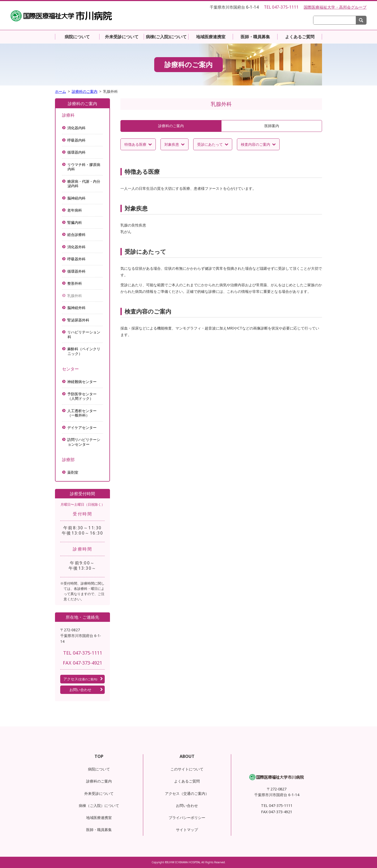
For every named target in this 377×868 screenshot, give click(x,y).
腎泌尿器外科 (78, 320)
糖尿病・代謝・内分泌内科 (84, 184)
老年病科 (75, 210)
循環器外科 (77, 271)
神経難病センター (82, 382)
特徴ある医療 (135, 144)
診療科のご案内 (85, 91)
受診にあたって (210, 144)
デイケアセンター (82, 427)
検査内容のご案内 (256, 144)
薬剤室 (73, 472)
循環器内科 (77, 152)
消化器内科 (77, 128)
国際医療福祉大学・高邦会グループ (335, 7)
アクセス (80, 679)
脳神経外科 (77, 308)
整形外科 (75, 283)
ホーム (60, 91)
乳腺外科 (75, 296)
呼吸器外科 (77, 259)
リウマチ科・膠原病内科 (84, 167)
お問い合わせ (80, 690)
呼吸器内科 (77, 140)
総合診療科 (77, 234)
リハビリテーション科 (84, 334)
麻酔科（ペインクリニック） (84, 351)
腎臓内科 (75, 222)
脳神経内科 (77, 198)
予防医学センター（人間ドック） (82, 396)
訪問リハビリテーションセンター (84, 442)
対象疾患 (172, 144)
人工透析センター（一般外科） (82, 413)
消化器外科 (77, 247)
